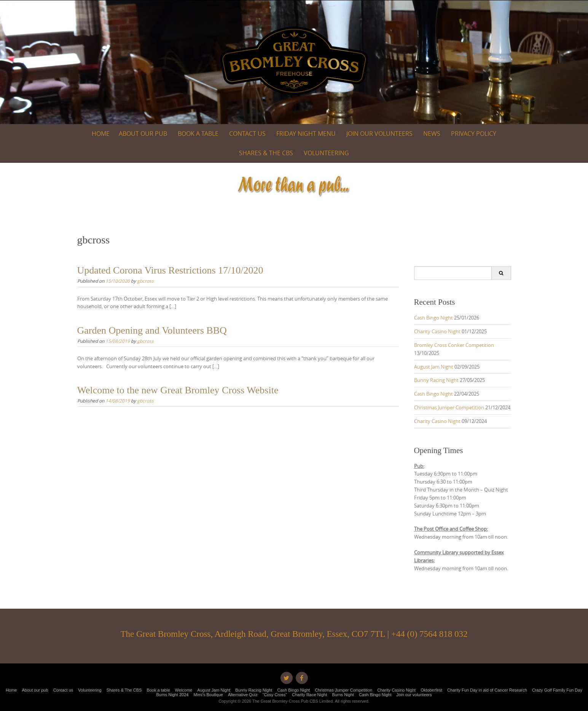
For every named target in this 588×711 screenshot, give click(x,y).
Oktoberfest (431, 690)
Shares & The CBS (266, 153)
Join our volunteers (379, 134)
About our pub (143, 134)
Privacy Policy (474, 134)
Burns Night (343, 695)
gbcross (145, 281)
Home (101, 134)
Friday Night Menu (306, 134)
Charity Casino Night (437, 331)
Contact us (247, 134)
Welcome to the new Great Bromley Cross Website (178, 390)
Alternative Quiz (243, 695)
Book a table (198, 134)
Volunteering (326, 153)
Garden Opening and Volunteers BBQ (152, 330)
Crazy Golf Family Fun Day (557, 690)
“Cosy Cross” (275, 695)
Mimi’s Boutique (208, 695)
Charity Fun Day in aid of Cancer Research (487, 690)
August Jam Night (434, 367)
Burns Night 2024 (172, 695)
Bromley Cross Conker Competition (454, 345)
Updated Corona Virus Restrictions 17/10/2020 (170, 270)
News (432, 134)
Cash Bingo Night (433, 318)
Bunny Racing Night (436, 380)
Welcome (184, 690)
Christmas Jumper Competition (449, 407)
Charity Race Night (309, 695)
